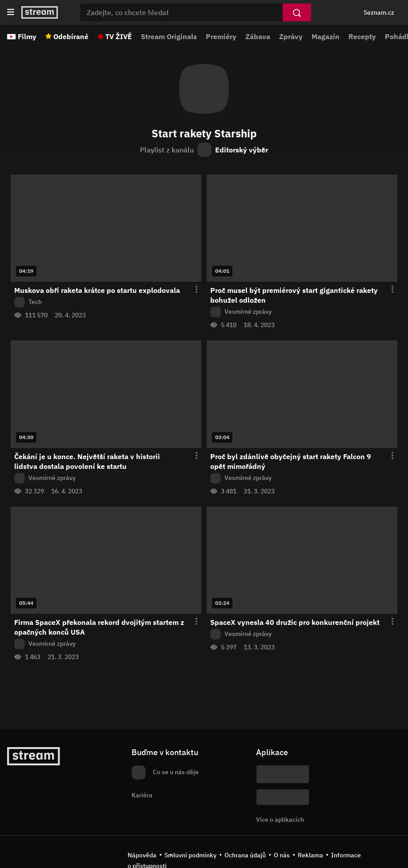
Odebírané (71, 36)
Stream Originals (169, 36)
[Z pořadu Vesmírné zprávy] (302, 312)
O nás (282, 855)
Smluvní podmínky (190, 855)
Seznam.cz (379, 12)
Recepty (362, 36)
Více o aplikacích (280, 820)
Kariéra (142, 795)
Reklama (310, 855)
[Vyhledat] (297, 12)
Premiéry (221, 36)
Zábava (258, 36)
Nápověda (142, 855)
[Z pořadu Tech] (106, 302)
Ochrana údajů (245, 855)
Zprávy (291, 36)
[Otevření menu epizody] (191, 290)
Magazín (326, 36)
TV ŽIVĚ (119, 36)
